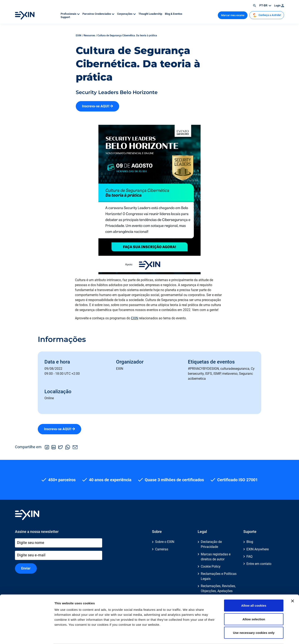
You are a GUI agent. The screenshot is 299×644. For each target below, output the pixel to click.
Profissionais (70, 14)
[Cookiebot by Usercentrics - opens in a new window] (27, 636)
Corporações (127, 14)
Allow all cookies (254, 590)
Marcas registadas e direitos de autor (216, 557)
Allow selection (254, 603)
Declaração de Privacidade (211, 544)
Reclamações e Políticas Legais (219, 576)
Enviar (26, 568)
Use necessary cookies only (254, 617)
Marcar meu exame (233, 15)
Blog (250, 542)
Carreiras (162, 549)
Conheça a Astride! (267, 15)
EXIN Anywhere (258, 549)
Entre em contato (259, 564)
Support (65, 17)
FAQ (249, 556)
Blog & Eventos (174, 14)
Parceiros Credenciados (99, 14)
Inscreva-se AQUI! (97, 106)
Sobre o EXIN (165, 542)
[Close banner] (293, 585)
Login (279, 6)
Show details (218, 636)
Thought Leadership (151, 14)
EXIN (135, 318)
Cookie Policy (211, 566)
